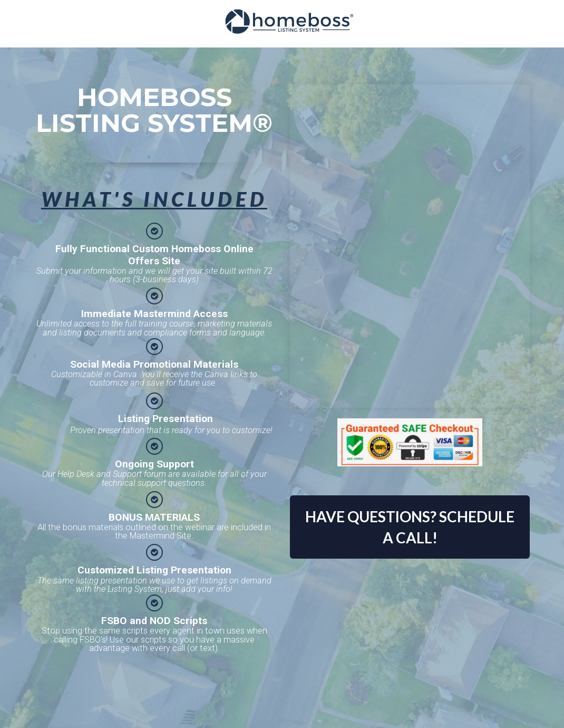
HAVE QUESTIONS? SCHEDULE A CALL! (410, 527)
